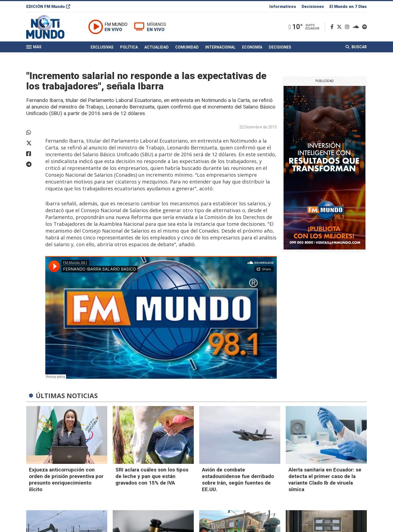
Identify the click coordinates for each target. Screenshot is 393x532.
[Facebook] (333, 27)
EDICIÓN (48, 7)
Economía (252, 47)
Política (129, 47)
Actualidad (157, 47)
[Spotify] (364, 27)
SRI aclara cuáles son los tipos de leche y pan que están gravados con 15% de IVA (152, 476)
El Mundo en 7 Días (348, 7)
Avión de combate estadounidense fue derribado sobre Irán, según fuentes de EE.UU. (238, 480)
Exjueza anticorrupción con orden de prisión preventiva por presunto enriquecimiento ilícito (66, 480)
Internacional (220, 47)
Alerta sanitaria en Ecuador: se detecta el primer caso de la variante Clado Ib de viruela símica (325, 480)
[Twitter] (340, 27)
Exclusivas (102, 47)
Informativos (283, 7)
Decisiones (313, 7)
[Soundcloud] (357, 27)
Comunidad (187, 47)
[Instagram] (348, 27)
